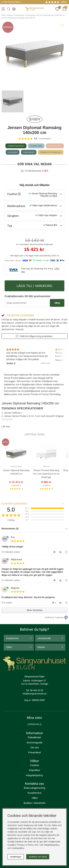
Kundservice (12, 638)
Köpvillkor (34, 770)
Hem (4, 15)
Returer (41, 647)
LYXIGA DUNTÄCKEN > (11, 2)
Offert (9, 647)
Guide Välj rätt (29, 152)
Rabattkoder (34, 737)
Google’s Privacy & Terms (21, 845)
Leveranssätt (44, 638)
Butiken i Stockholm (34, 803)
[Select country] (13, 9)
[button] (34, 529)
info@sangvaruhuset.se (34, 694)
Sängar (10, 15)
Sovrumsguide (34, 743)
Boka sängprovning (35, 788)
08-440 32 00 (37, 690)
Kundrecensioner (55, 146)
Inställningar (16, 857)
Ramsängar (19, 15)
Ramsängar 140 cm (34, 15)
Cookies (34, 765)
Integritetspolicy (34, 775)
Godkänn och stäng (38, 857)
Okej (57, 303)
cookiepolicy (18, 848)
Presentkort (34, 752)
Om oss (35, 747)
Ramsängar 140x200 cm (54, 15)
